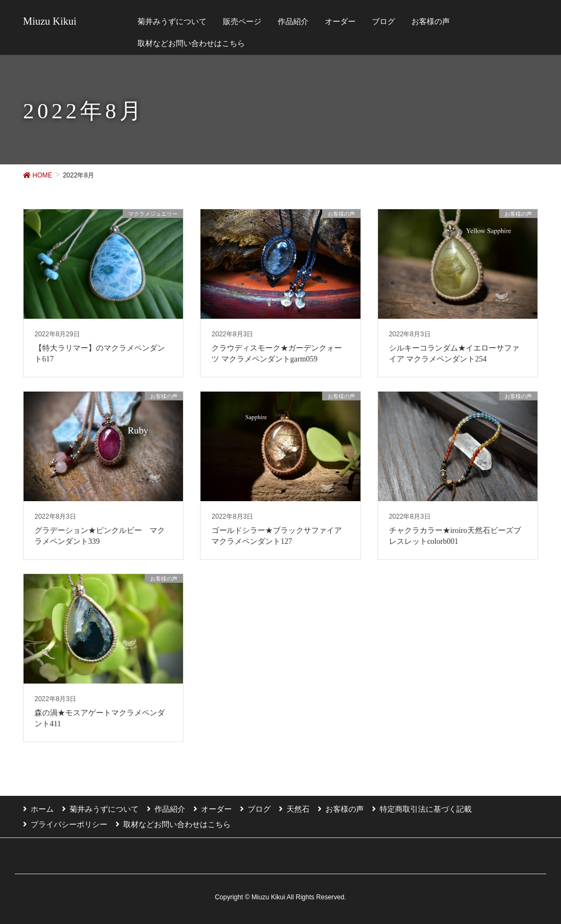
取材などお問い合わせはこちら (177, 824)
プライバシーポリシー (69, 824)
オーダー (216, 809)
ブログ (259, 809)
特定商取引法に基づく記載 (426, 809)
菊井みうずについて (104, 809)
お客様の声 (345, 809)
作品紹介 (170, 809)
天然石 (298, 809)
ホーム (42, 809)
